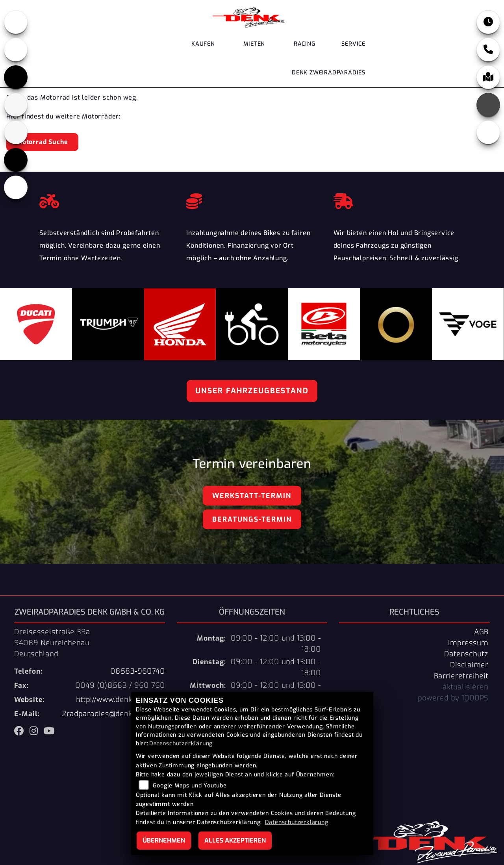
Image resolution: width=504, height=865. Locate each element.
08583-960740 (138, 671)
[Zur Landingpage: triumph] (16, 77)
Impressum (468, 643)
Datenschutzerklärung (181, 744)
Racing (305, 44)
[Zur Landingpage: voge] (16, 160)
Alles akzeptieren (235, 840)
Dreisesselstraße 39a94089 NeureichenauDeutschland (52, 643)
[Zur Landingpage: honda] (16, 22)
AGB (481, 632)
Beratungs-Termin (252, 519)
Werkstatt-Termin (252, 496)
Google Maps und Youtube (190, 786)
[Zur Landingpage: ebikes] (16, 187)
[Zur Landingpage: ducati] (16, 50)
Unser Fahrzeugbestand (252, 391)
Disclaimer (469, 665)
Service (353, 44)
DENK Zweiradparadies (329, 73)
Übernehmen (164, 840)
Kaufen (203, 44)
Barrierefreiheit (461, 676)
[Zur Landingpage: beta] (16, 105)
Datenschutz (466, 654)
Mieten (254, 44)
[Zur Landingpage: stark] (16, 132)
